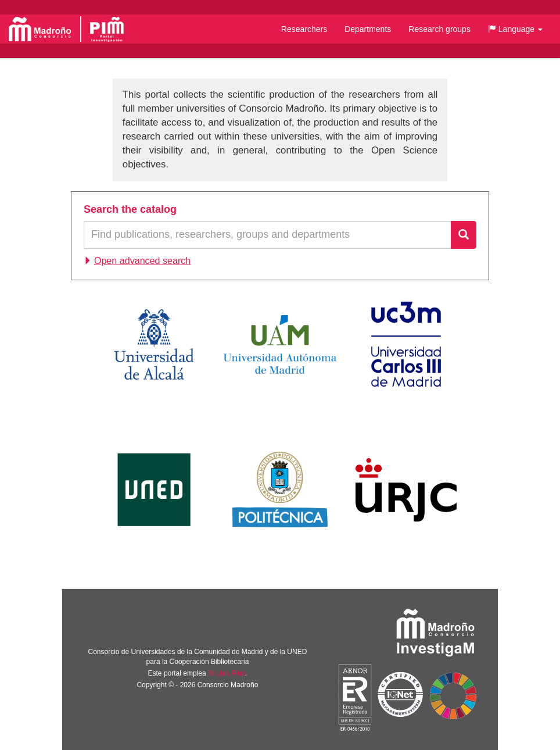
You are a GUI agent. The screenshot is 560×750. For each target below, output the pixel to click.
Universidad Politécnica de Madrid (280, 490)
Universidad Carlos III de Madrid (406, 344)
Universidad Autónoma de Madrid (280, 344)
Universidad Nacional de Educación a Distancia (154, 490)
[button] (515, 29)
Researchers (304, 29)
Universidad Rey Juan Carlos (406, 490)
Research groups (439, 29)
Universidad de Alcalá (154, 344)
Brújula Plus (227, 673)
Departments (368, 29)
